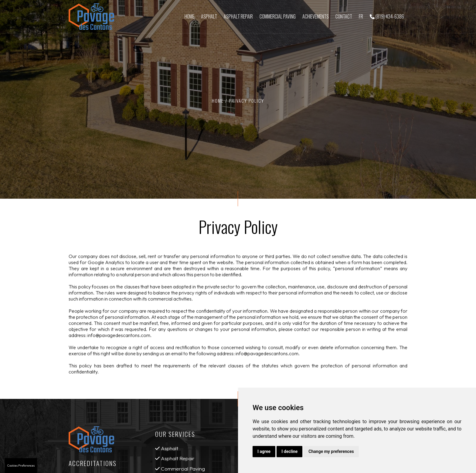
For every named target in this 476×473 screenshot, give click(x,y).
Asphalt (209, 16)
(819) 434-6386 (387, 16)
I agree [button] (264, 451)
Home (189, 16)
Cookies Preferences (21, 466)
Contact (344, 16)
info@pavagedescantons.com (119, 337)
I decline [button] (289, 451)
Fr (361, 16)
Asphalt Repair (238, 16)
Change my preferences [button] (331, 451)
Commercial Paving (278, 16)
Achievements (316, 16)
